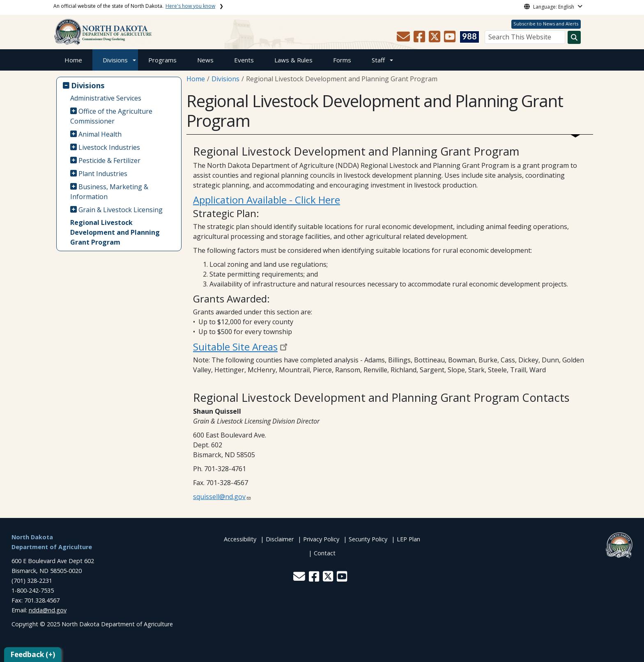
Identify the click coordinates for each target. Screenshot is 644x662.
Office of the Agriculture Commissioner (112, 116)
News (205, 60)
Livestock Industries (109, 147)
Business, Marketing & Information (109, 192)
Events (244, 60)
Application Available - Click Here (267, 200)
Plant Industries (103, 174)
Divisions (115, 60)
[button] (404, 39)
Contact (325, 553)
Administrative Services (106, 98)
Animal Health (100, 134)
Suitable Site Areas (235, 347)
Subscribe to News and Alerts (546, 24)
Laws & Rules (293, 60)
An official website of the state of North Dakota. (134, 6)
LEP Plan (408, 539)
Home (73, 60)
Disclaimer (280, 539)
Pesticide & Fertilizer (109, 160)
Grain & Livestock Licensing (121, 210)
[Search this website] (574, 37)
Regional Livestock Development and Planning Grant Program (115, 232)
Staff (378, 60)
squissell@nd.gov (219, 497)
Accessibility (240, 539)
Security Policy (368, 539)
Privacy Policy (321, 539)
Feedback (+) (33, 654)
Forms (342, 60)
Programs (162, 60)
